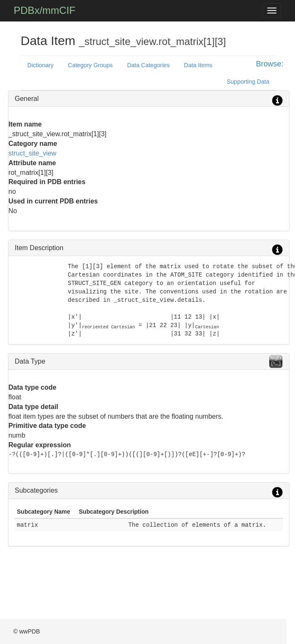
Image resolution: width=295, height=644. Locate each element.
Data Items (198, 65)
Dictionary (40, 65)
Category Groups (90, 65)
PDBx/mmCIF (45, 10)
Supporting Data (248, 82)
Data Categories (148, 65)
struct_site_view (32, 153)
